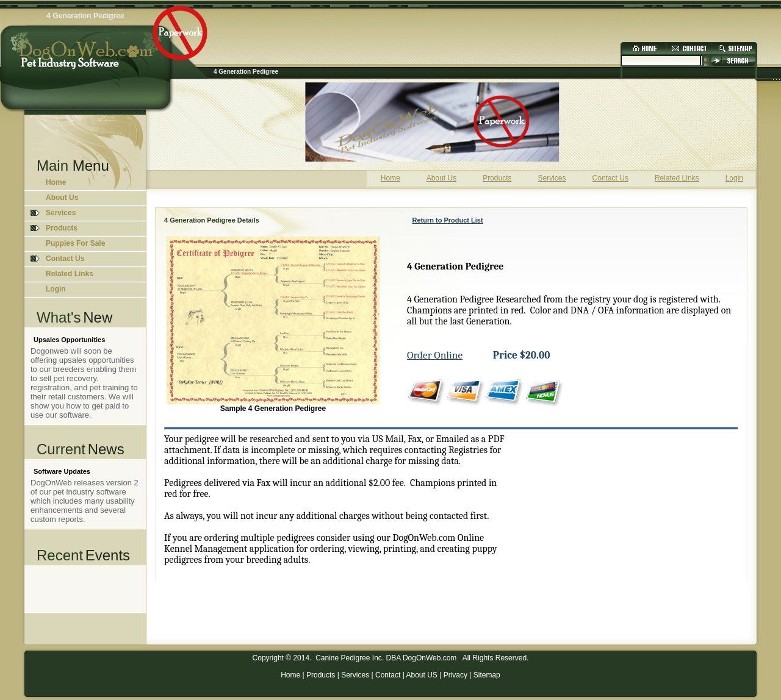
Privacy (455, 675)
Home (56, 182)
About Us (62, 198)
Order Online (435, 355)
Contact (388, 675)
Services (355, 675)
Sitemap (487, 675)
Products (321, 675)
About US (421, 675)
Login (56, 289)
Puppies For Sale (75, 243)
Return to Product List (448, 220)
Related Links (70, 274)
